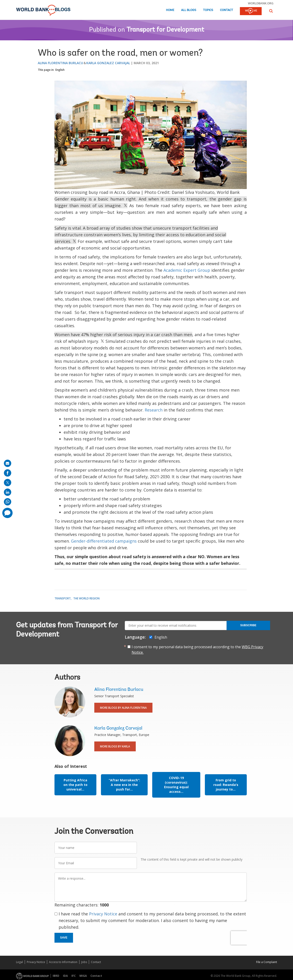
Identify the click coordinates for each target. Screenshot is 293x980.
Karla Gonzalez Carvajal (108, 63)
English (60, 70)
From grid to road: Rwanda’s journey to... (226, 785)
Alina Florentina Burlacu (60, 63)
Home (170, 10)
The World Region (86, 598)
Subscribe (248, 625)
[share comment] (7, 513)
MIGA (83, 976)
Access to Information (63, 962)
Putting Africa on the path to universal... (75, 785)
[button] (271, 11)
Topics (208, 10)
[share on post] (8, 483)
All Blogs (189, 10)
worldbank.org (261, 3)
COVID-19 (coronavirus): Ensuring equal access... (176, 785)
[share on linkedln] (8, 492)
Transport (63, 598)
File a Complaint (267, 962)
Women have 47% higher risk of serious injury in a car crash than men (123, 335)
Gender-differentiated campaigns (104, 541)
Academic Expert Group (187, 270)
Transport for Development (165, 30)
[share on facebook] (8, 473)
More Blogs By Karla (115, 746)
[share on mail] (8, 463)
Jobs (84, 962)
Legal (19, 962)
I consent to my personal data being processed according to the (197, 650)
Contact (227, 10)
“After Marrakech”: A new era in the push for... (124, 785)
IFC (74, 976)
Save (64, 938)
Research (154, 410)
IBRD (56, 976)
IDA (65, 976)
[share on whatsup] (8, 502)
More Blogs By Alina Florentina (123, 708)
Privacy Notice (103, 914)
